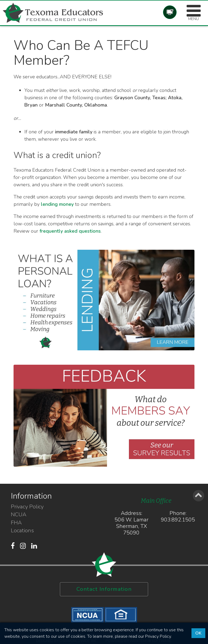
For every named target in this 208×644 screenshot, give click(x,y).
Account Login (170, 12)
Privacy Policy (27, 507)
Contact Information (104, 589)
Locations (22, 531)
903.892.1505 (178, 520)
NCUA (19, 515)
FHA (16, 523)
